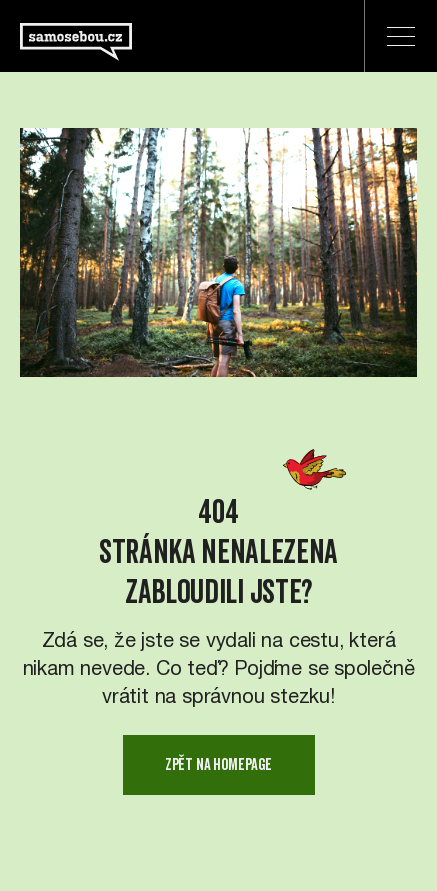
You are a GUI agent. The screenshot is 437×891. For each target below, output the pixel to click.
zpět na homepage (218, 764)
